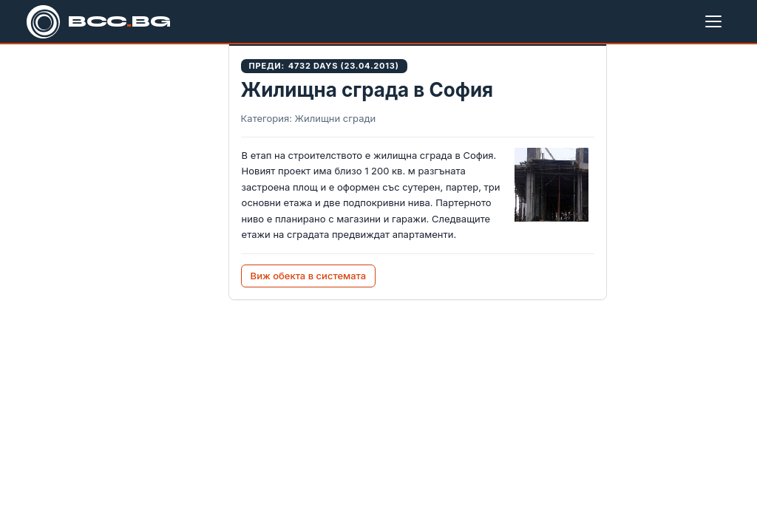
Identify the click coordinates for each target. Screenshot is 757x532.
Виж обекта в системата (309, 276)
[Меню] (716, 21)
